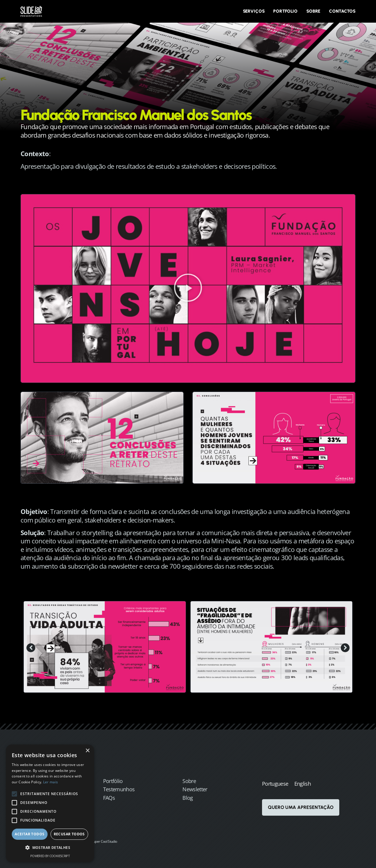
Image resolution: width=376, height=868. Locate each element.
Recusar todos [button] (69, 834)
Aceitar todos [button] (30, 834)
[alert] (50, 803)
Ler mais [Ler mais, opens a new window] (51, 782)
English (303, 784)
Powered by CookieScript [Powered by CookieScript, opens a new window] (50, 856)
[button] (188, 288)
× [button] (87, 751)
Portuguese (275, 784)
